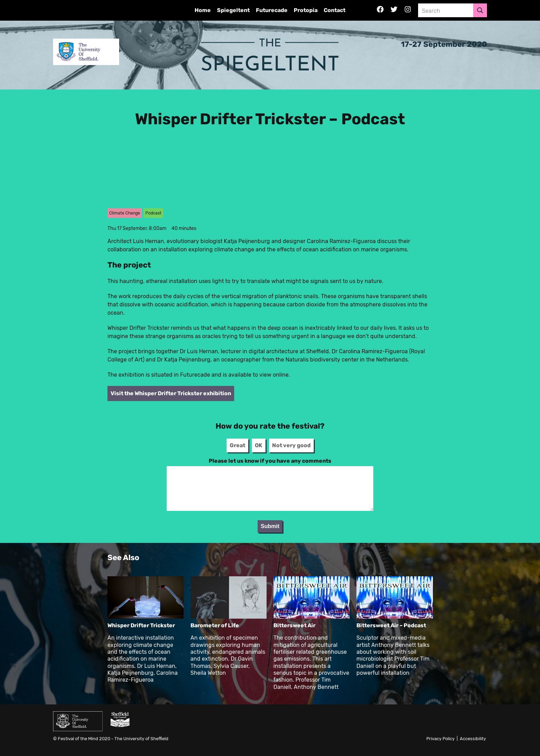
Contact (335, 10)
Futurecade (272, 10)
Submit (270, 526)
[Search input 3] (446, 10)
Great (237, 445)
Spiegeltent (233, 10)
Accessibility (473, 739)
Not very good (291, 445)
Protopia (306, 10)
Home (203, 10)
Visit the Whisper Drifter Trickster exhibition (171, 393)
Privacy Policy (440, 739)
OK (259, 445)
